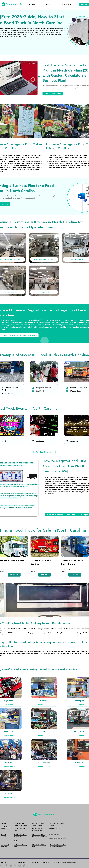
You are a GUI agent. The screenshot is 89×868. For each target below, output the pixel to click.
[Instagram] (2, 866)
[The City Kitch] (44, 292)
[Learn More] (44, 705)
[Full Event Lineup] (44, 452)
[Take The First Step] (53, 94)
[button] (33, 4)
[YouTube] (20, 866)
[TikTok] (24, 866)
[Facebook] (6, 866)
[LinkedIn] (15, 866)
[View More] (14, 575)
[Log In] (84, 5)
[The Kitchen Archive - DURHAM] (44, 259)
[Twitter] (11, 866)
